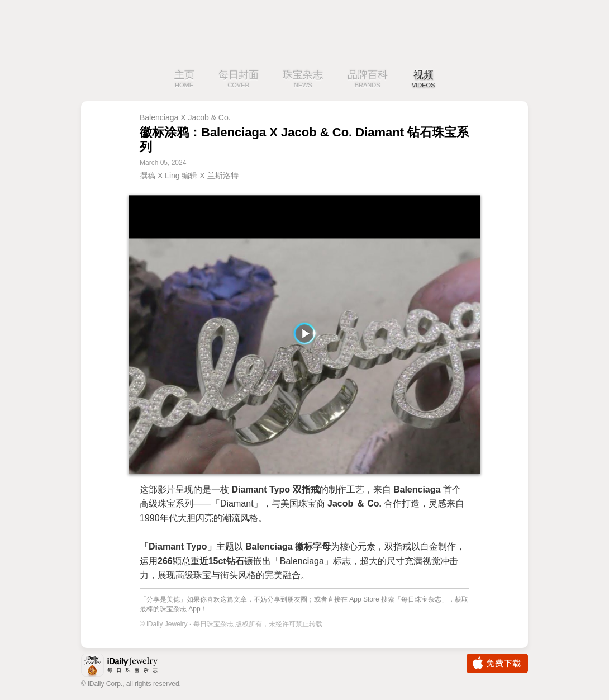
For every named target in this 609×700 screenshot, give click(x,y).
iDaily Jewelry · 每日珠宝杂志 (129, 666)
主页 (184, 80)
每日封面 (239, 80)
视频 (424, 80)
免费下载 (497, 663)
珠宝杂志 (303, 80)
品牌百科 (368, 80)
